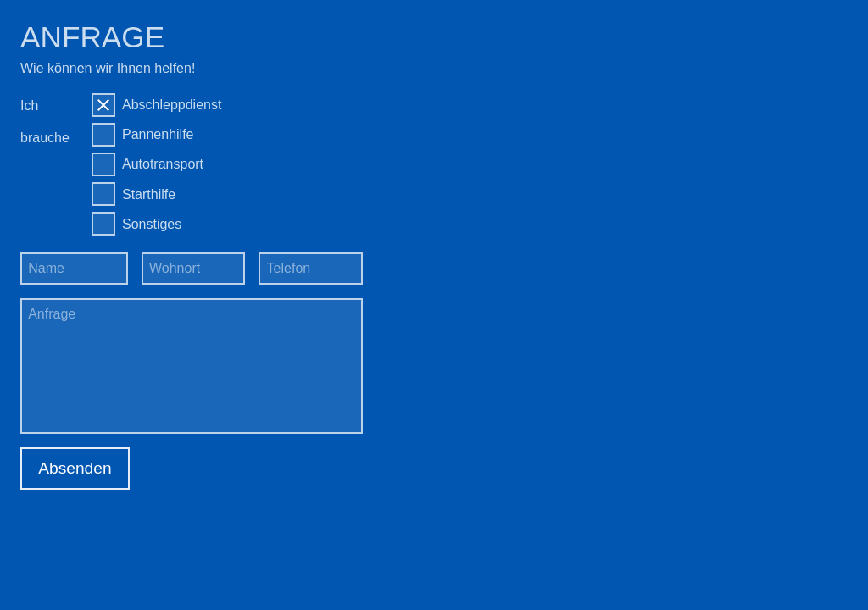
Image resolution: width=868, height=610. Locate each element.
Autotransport (163, 164)
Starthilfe (149, 194)
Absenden (75, 468)
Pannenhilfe (158, 134)
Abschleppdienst (172, 105)
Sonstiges (152, 224)
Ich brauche (45, 122)
